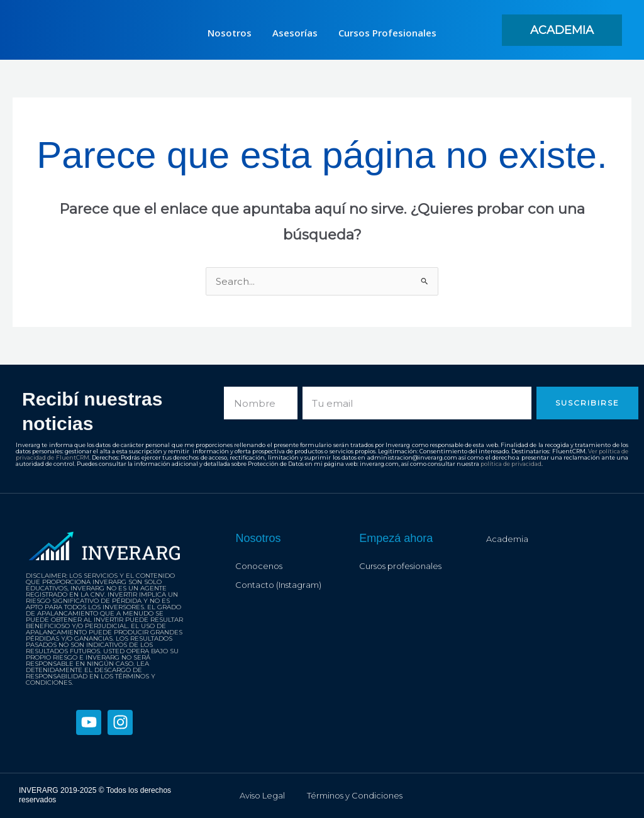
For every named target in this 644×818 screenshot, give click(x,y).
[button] (562, 30)
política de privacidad (511, 464)
